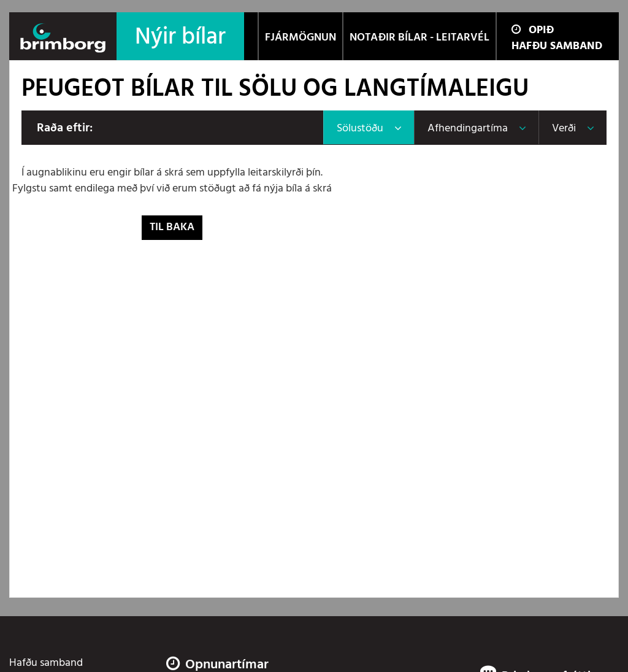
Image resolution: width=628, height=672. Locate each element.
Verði (564, 129)
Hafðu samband (557, 46)
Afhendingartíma (468, 129)
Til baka (172, 227)
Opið (533, 30)
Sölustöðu (360, 129)
